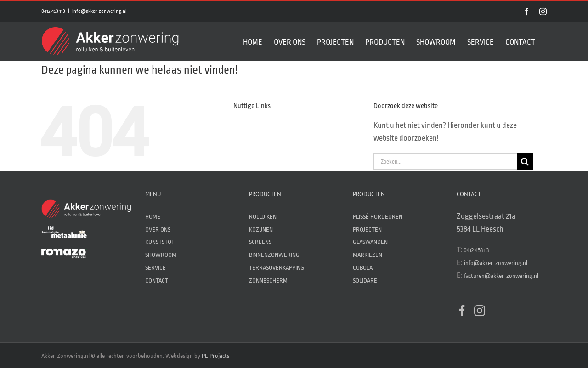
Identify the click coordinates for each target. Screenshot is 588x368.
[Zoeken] (525, 161)
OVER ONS (158, 229)
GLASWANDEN (370, 242)
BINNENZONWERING (274, 255)
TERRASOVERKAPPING (277, 268)
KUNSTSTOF (160, 242)
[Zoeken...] (445, 161)
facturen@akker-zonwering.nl (501, 276)
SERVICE (155, 268)
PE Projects (215, 356)
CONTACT (157, 280)
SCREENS (260, 242)
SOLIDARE (365, 280)
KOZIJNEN (261, 229)
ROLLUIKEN (263, 217)
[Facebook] (462, 311)
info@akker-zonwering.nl (99, 11)
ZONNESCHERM (268, 280)
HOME (153, 217)
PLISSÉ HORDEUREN (378, 217)
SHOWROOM (161, 255)
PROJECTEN (367, 229)
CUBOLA (363, 268)
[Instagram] (480, 311)
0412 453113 (476, 250)
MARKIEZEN (367, 255)
